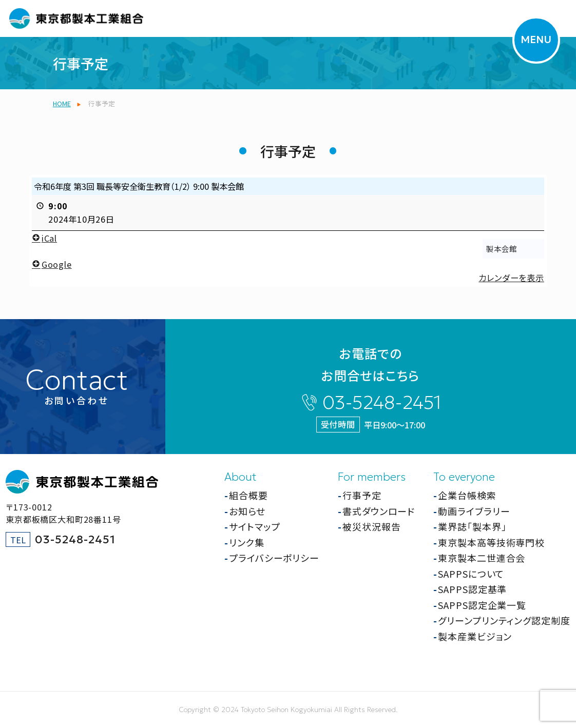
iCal (44, 238)
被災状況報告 (371, 526)
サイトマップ (254, 526)
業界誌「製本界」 (472, 526)
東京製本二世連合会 (482, 558)
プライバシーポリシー (274, 558)
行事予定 (362, 495)
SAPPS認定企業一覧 (482, 605)
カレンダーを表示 (511, 278)
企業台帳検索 (467, 495)
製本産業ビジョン (475, 636)
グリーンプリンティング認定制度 (504, 620)
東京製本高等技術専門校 (491, 542)
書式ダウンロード (379, 511)
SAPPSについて (471, 574)
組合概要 (248, 495)
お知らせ (247, 511)
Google (52, 264)
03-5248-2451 (382, 402)
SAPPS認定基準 (472, 589)
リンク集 (247, 542)
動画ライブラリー (474, 511)
